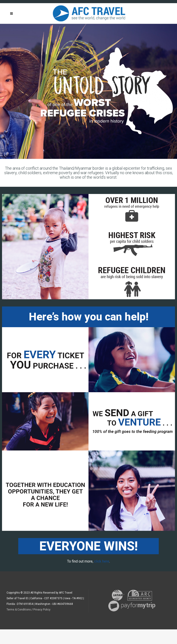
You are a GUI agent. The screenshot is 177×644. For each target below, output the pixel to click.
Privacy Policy (42, 610)
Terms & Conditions (19, 610)
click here (102, 561)
